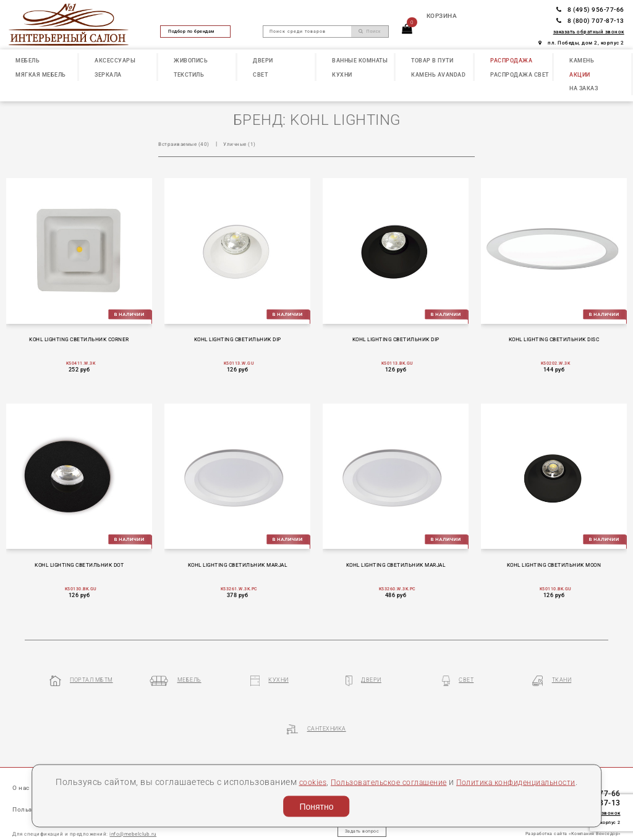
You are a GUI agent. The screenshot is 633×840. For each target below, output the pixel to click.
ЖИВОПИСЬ (191, 60)
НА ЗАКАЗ (584, 88)
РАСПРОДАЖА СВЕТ (520, 74)
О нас (22, 751)
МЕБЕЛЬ (28, 60)
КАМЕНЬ (582, 60)
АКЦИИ (580, 74)
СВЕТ (260, 74)
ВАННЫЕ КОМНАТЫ (360, 60)
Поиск (370, 32)
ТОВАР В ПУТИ (432, 60)
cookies (343, 765)
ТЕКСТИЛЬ (189, 74)
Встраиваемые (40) (186, 144)
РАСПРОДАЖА (511, 60)
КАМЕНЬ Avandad (438, 74)
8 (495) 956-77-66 (590, 10)
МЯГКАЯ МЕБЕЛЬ (41, 74)
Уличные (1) (246, 144)
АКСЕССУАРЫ (115, 60)
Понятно (316, 804)
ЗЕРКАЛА (108, 74)
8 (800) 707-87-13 (590, 21)
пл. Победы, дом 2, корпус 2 (581, 43)
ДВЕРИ (263, 60)
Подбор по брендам (195, 31)
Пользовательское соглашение (430, 765)
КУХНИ (342, 74)
